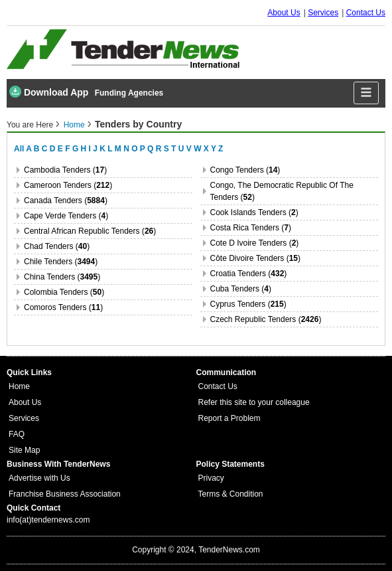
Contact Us (366, 13)
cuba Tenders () (241, 289)
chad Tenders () (57, 246)
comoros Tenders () (63, 307)
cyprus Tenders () (248, 304)
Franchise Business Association (65, 494)
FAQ (17, 434)
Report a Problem (229, 418)
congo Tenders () (245, 170)
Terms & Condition (231, 494)
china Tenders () (62, 277)
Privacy (211, 478)
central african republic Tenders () (90, 231)
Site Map (24, 450)
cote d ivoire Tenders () (255, 243)
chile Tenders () (61, 262)
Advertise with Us (39, 478)
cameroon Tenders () (68, 185)
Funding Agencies (129, 93)
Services (323, 13)
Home (74, 125)
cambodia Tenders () (65, 170)
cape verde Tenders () (66, 216)
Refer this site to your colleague (254, 402)
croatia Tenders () (249, 274)
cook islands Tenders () (254, 212)
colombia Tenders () (64, 292)
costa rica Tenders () (251, 228)
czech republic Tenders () (266, 319)
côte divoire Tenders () (256, 258)
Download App (49, 92)
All (19, 149)
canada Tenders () (66, 201)
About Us (284, 13)
